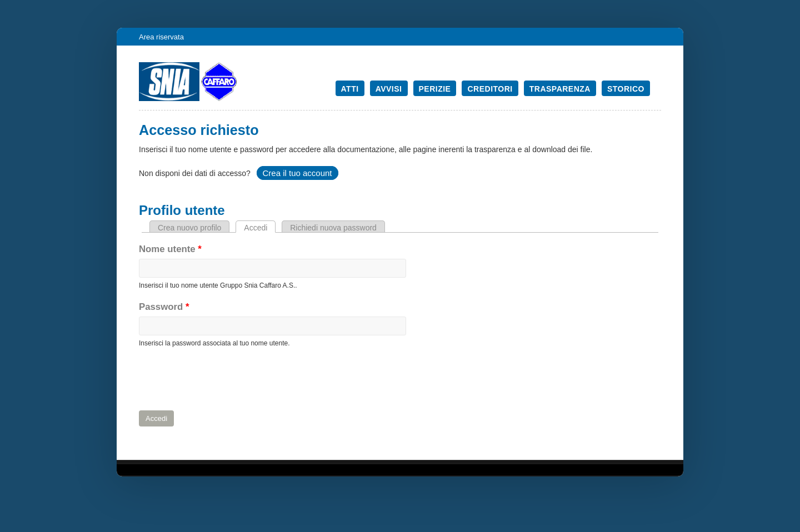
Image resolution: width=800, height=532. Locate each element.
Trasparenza (560, 89)
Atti (350, 89)
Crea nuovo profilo (189, 228)
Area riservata (161, 37)
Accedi (260, 228)
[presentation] (223, 379)
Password (164, 307)
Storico (626, 89)
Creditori (490, 89)
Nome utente (170, 249)
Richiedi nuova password (333, 228)
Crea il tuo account (297, 173)
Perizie (435, 89)
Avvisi (389, 89)
